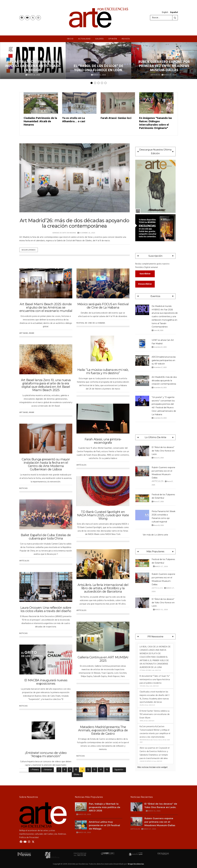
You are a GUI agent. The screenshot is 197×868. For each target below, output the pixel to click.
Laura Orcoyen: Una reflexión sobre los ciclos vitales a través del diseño (46, 609)
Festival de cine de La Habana (91, 323)
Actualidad (84, 39)
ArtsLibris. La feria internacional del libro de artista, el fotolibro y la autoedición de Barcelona (103, 588)
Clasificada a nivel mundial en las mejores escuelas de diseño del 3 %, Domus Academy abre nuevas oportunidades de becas (154, 697)
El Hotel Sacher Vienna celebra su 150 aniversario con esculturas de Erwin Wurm (155, 715)
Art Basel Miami (27, 333)
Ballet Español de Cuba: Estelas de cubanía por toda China (46, 537)
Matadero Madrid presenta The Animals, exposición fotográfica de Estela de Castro (103, 730)
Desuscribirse (145, 284)
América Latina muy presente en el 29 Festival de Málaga (104, 825)
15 (108, 770)
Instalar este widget (158, 767)
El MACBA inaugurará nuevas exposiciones (46, 682)
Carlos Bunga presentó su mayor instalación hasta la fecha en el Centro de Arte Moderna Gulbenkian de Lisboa (46, 464)
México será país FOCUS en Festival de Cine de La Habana (103, 306)
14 (102, 770)
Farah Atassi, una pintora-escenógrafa (103, 441)
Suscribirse (145, 274)
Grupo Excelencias (136, 864)
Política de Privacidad (29, 838)
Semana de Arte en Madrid (64, 233)
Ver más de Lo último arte (155, 535)
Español (174, 12)
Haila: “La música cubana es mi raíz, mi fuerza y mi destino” (103, 371)
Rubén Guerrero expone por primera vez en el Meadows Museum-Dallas (164, 66)
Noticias (23, 488)
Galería (100, 39)
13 (95, 770)
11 (83, 770)
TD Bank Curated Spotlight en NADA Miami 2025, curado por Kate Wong (103, 515)
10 (77, 770)
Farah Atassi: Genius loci (116, 118)
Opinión (113, 39)
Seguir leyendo (29, 250)
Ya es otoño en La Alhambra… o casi (74, 120)
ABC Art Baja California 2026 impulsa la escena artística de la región (33, 66)
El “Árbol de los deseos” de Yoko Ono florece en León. (98, 68)
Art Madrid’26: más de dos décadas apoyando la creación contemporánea (164, 381)
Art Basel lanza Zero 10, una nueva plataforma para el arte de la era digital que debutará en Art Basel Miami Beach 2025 (46, 385)
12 (89, 770)
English (165, 12)
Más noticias (143, 767)
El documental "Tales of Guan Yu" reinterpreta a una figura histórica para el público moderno (155, 680)
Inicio (70, 39)
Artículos (155, 75)
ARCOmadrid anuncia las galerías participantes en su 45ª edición (164, 360)
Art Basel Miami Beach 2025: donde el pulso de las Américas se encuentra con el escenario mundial (46, 307)
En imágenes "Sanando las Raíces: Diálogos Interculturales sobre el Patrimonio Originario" (156, 123)
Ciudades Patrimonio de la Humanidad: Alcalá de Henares (40, 122)
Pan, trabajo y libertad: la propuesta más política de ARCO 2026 (105, 807)
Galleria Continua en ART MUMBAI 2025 (103, 659)
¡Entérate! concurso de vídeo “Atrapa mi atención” (46, 754)
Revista (126, 39)
